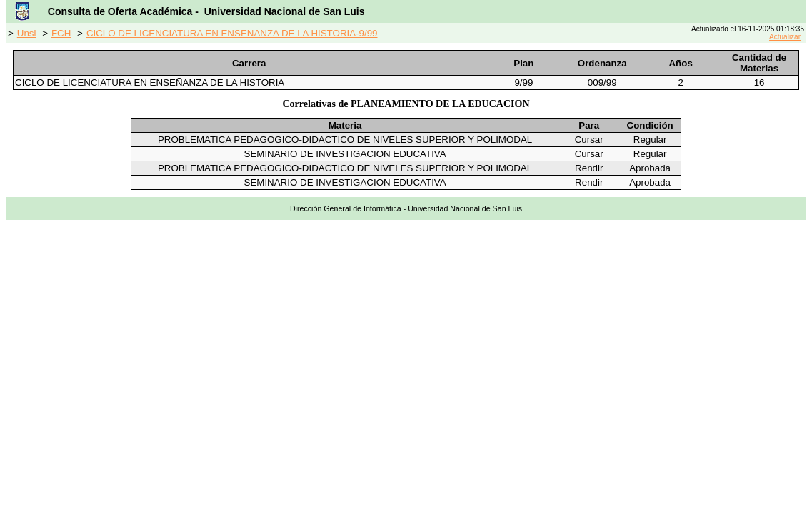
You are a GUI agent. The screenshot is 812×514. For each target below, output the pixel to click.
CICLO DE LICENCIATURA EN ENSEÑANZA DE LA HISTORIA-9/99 (232, 33)
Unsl (27, 33)
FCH (61, 33)
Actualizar (785, 37)
